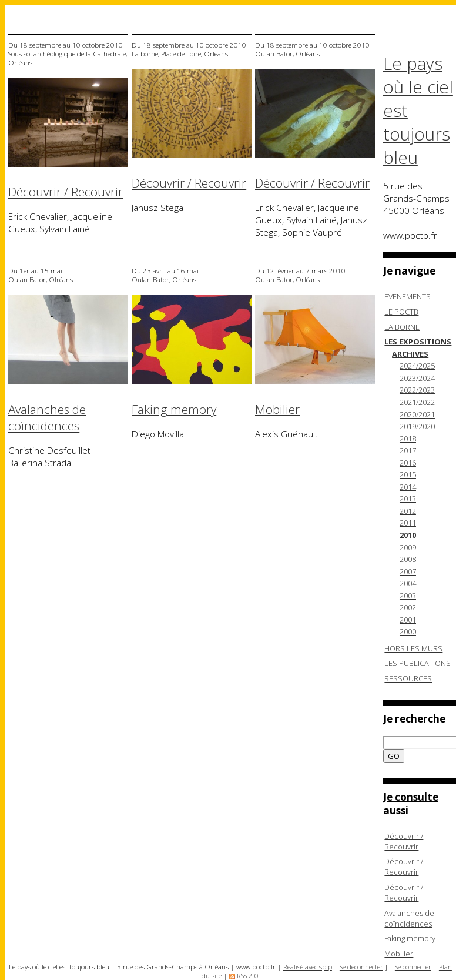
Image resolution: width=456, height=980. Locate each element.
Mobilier (277, 409)
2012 (408, 511)
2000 (408, 631)
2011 (408, 523)
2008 (408, 559)
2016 (408, 463)
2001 (408, 620)
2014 (408, 487)
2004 (408, 583)
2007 (408, 571)
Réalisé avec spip (308, 967)
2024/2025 (417, 366)
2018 (408, 439)
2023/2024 (417, 378)
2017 (408, 450)
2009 (408, 547)
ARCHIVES (410, 354)
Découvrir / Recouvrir (66, 192)
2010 (408, 535)
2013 (408, 499)
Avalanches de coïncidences (47, 417)
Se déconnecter (361, 967)
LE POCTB (401, 312)
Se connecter (413, 967)
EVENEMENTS (408, 296)
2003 (408, 596)
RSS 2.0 (244, 976)
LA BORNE (402, 327)
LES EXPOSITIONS (418, 342)
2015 (408, 474)
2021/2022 (417, 402)
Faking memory (174, 409)
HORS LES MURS (413, 648)
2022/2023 (417, 390)
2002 (408, 607)
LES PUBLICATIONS (418, 663)
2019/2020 (417, 426)
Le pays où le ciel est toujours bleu (418, 111)
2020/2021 (417, 414)
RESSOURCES (408, 678)
